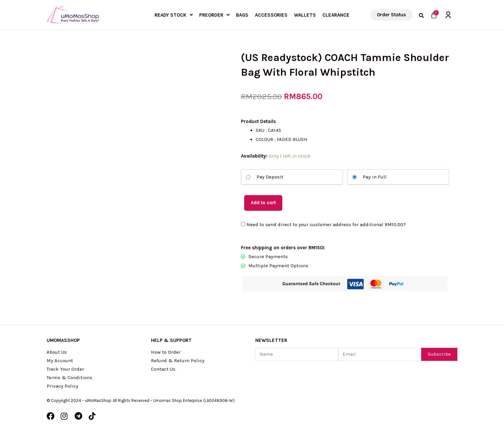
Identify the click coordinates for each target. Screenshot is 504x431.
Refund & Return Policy (178, 361)
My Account (60, 361)
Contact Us (163, 369)
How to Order (166, 352)
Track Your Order (65, 369)
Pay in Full (370, 177)
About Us (57, 352)
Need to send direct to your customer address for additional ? (323, 225)
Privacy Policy (62, 386)
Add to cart (263, 203)
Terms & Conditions (69, 377)
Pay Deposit (265, 177)
